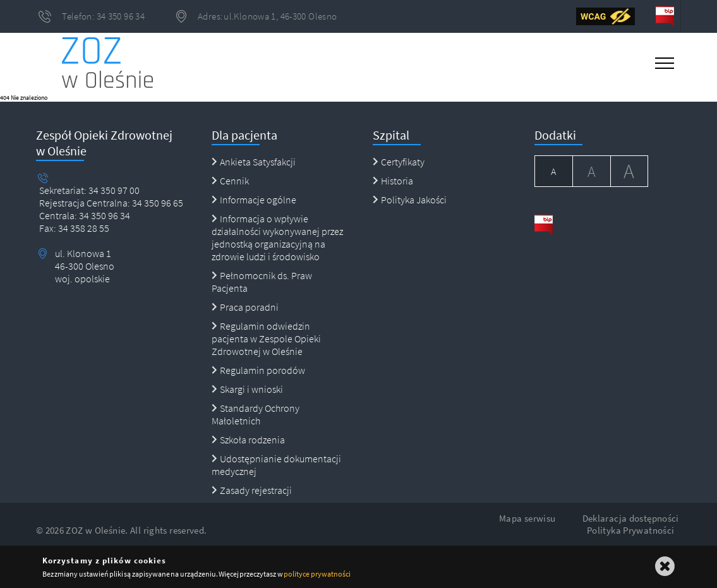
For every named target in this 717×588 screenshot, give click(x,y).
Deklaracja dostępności (631, 518)
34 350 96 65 (157, 203)
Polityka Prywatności (631, 530)
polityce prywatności (317, 574)
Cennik (230, 181)
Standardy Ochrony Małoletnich (256, 414)
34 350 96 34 (104, 215)
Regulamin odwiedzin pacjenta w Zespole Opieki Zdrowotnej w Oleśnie (266, 339)
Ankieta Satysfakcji (254, 162)
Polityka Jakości (410, 200)
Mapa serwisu (527, 518)
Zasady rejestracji (252, 490)
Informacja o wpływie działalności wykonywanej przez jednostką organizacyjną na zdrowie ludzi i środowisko (277, 237)
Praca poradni (245, 307)
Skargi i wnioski (247, 389)
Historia (393, 181)
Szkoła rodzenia (248, 440)
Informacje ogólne (254, 200)
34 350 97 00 (114, 190)
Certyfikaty (399, 162)
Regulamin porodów (258, 370)
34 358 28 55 (83, 228)
